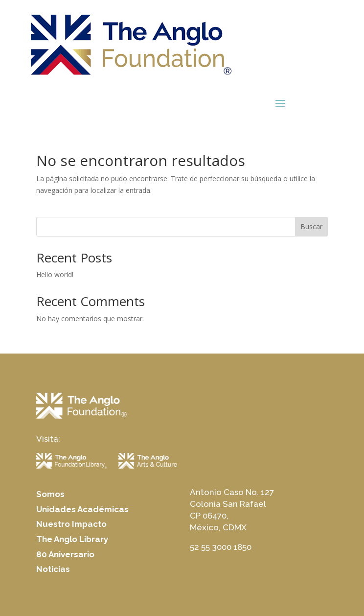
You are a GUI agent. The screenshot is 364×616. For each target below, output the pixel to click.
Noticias (53, 569)
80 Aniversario (65, 554)
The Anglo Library (72, 539)
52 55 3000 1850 (221, 547)
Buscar (311, 226)
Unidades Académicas (82, 509)
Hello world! (55, 274)
